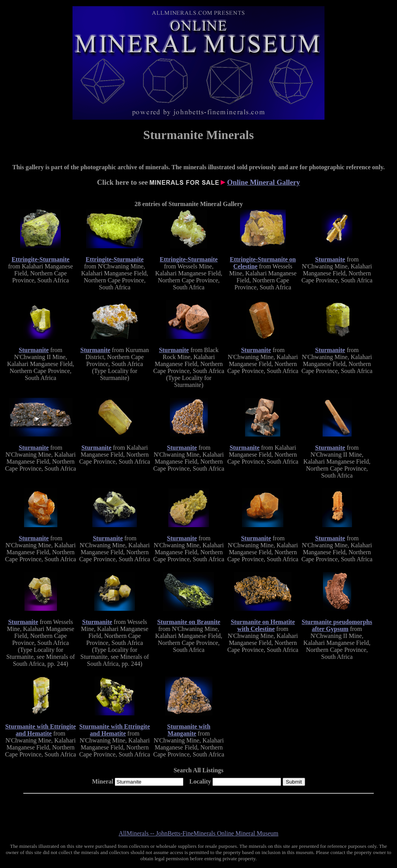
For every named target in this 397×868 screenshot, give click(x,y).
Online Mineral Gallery (264, 182)
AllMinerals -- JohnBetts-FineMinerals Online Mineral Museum (198, 833)
